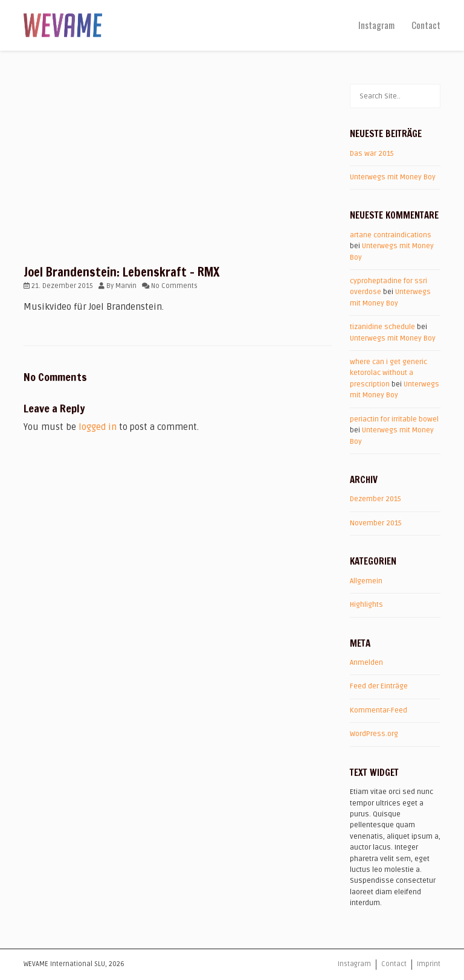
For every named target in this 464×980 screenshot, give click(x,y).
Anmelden (366, 663)
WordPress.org (374, 734)
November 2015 (376, 523)
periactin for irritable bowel (394, 419)
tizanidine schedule (382, 327)
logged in (98, 427)
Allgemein (366, 581)
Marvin (126, 286)
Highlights (366, 605)
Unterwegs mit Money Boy (393, 177)
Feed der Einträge (379, 686)
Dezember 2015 (375, 499)
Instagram (376, 25)
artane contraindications (391, 235)
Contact (426, 25)
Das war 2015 (372, 154)
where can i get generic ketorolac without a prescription (388, 373)
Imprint (429, 964)
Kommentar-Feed (379, 710)
